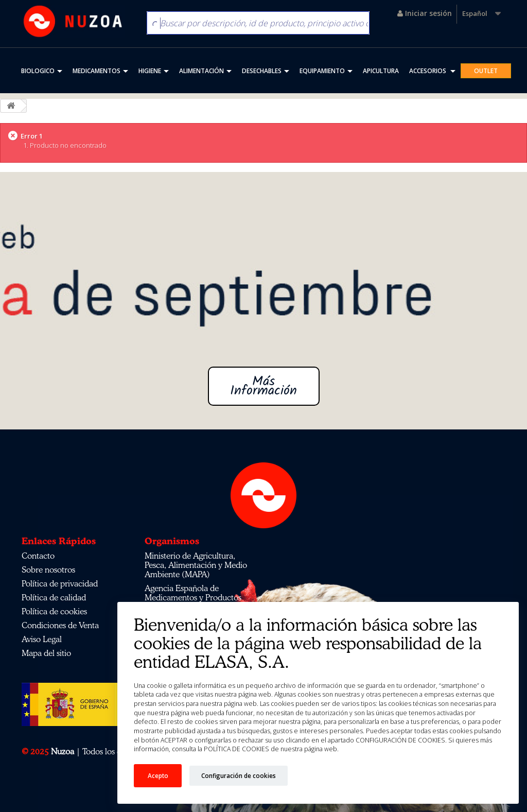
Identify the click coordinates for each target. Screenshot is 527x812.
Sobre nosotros (48, 569)
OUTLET (486, 71)
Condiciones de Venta (60, 625)
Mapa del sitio (46, 653)
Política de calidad (54, 597)
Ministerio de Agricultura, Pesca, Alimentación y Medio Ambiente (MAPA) (196, 565)
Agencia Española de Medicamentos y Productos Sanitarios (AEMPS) (193, 597)
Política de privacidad (60, 583)
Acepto (158, 775)
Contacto (38, 556)
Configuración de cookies (239, 775)
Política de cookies (54, 611)
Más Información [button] (263, 386)
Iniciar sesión (425, 13)
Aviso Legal (42, 639)
